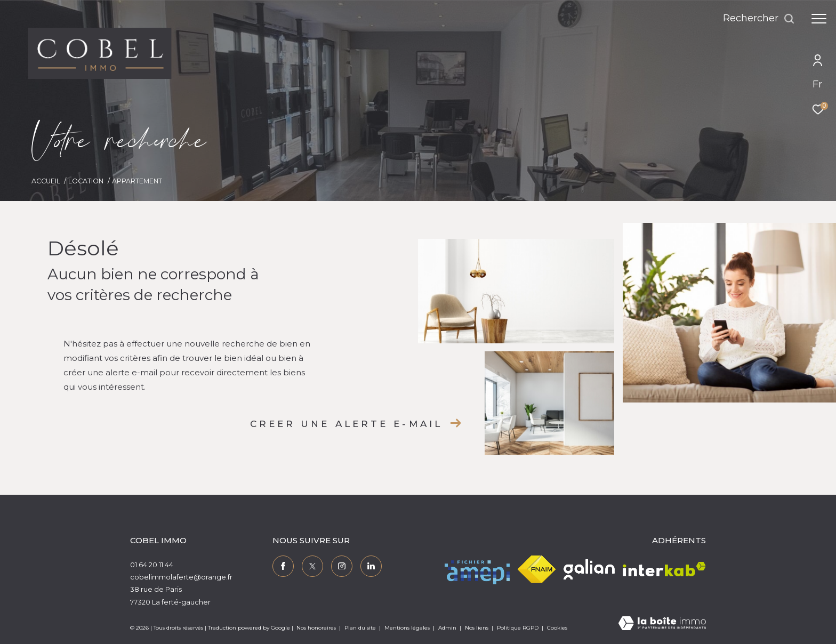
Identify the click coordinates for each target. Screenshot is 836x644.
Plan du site (361, 628)
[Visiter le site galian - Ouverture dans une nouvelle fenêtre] (589, 569)
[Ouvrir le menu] (819, 19)
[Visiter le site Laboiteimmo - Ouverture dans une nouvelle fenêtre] (662, 624)
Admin (448, 628)
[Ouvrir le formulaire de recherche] (759, 19)
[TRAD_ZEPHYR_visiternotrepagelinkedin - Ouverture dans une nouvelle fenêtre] (371, 566)
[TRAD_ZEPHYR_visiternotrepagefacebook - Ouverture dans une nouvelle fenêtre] (283, 566)
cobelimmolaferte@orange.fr (181, 577)
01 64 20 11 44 (152, 565)
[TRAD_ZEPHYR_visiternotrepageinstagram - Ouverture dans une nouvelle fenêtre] (342, 566)
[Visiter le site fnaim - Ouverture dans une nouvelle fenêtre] (537, 569)
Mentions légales (408, 628)
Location (86, 181)
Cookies (557, 628)
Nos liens (477, 628)
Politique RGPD (518, 628)
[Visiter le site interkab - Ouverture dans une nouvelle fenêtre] (664, 569)
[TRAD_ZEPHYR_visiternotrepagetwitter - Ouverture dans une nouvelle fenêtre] (312, 566)
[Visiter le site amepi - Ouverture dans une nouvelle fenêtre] (477, 569)
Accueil (46, 181)
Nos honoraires (316, 628)
